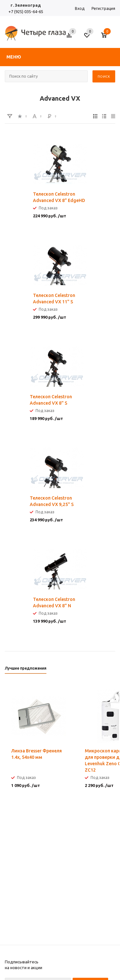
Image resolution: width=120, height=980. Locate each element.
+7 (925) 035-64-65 (26, 12)
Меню (14, 57)
